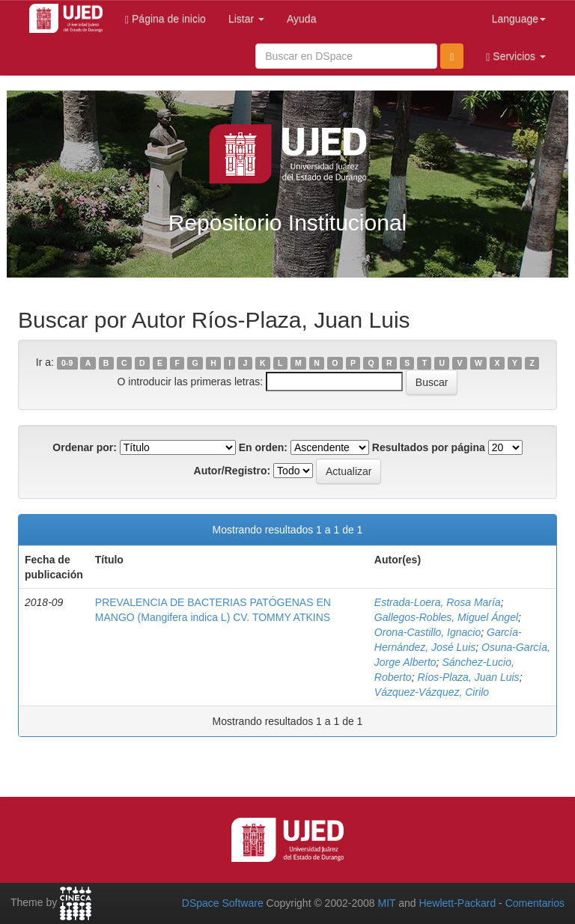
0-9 (67, 363)
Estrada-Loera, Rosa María (438, 602)
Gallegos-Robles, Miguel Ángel (446, 617)
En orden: (263, 447)
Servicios (516, 56)
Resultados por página (429, 447)
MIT (386, 903)
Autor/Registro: (232, 471)
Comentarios (535, 903)
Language (519, 19)
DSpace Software (223, 903)
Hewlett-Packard (457, 903)
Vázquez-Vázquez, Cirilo (432, 692)
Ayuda (301, 19)
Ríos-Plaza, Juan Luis (468, 677)
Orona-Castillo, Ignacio (428, 632)
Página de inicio (165, 19)
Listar (246, 19)
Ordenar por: (85, 447)
